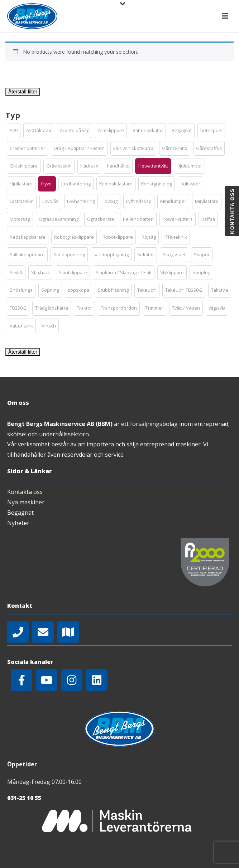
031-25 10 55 (24, 798)
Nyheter (18, 523)
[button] (14, 131)
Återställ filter (23, 92)
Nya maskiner (26, 502)
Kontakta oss (25, 492)
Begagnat (20, 513)
